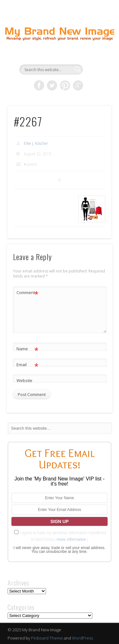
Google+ (78, 85)
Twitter (52, 85)
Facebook (39, 85)
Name (27, 349)
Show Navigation (96, 57)
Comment (27, 293)
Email (27, 365)
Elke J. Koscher (36, 143)
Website (24, 380)
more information (71, 539)
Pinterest (65, 85)
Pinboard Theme (47, 638)
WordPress (83, 638)
